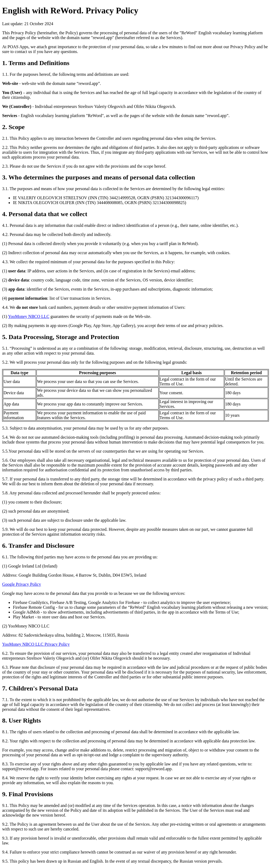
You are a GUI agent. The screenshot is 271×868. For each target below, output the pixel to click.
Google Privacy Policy (22, 584)
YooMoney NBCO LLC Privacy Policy (36, 644)
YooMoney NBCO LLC (29, 316)
